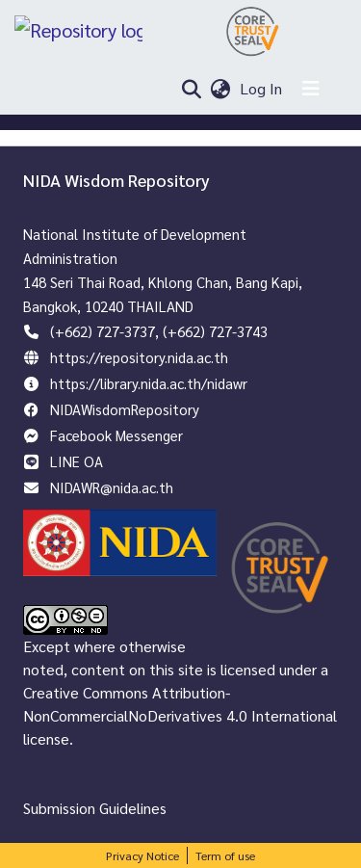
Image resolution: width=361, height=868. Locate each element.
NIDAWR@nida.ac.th (112, 487)
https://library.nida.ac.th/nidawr (149, 383)
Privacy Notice (142, 855)
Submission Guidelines (95, 808)
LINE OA (77, 461)
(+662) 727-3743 (215, 331)
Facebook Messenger (116, 435)
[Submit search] (191, 89)
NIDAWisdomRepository (125, 409)
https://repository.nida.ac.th (139, 357)
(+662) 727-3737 (103, 331)
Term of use (225, 855)
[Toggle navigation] (311, 89)
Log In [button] (262, 88)
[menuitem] (221, 89)
